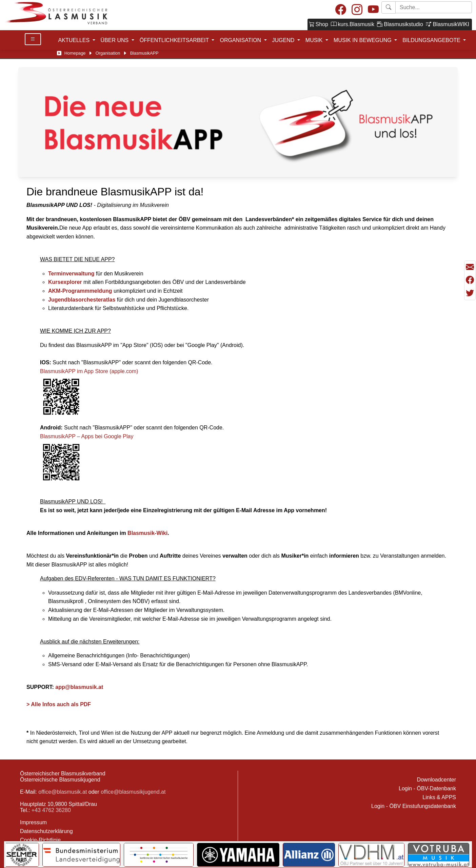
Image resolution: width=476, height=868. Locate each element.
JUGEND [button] (284, 40)
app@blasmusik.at (79, 687)
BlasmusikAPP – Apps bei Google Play (87, 436)
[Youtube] (373, 10)
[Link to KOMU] (159, 855)
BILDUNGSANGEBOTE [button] (432, 40)
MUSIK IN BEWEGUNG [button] (363, 40)
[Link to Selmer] (22, 855)
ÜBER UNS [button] (115, 40)
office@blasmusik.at (63, 792)
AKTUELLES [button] (75, 40)
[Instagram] (357, 10)
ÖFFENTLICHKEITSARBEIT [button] (175, 40)
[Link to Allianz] (309, 855)
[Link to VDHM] (371, 855)
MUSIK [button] (315, 40)
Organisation (108, 53)
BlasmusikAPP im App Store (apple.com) (89, 371)
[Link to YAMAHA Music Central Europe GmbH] (238, 855)
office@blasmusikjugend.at (133, 792)
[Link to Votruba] (439, 855)
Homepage (75, 53)
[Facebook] (341, 10)
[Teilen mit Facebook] (470, 280)
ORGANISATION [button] (241, 40)
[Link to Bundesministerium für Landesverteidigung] (81, 855)
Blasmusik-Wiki (147, 533)
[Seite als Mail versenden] (470, 267)
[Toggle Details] (33, 39)
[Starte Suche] (434, 7)
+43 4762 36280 (51, 810)
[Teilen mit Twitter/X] (470, 293)
